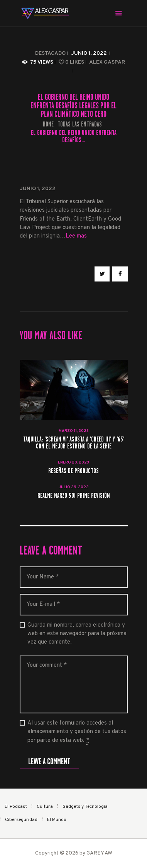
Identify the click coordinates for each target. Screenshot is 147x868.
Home (48, 124)
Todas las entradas (80, 124)
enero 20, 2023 (73, 463)
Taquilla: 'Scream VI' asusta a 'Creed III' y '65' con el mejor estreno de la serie (74, 443)
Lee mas (76, 236)
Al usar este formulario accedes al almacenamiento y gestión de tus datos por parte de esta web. (77, 732)
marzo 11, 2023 (74, 431)
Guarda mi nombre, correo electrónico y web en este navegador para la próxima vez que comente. (77, 634)
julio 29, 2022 (74, 487)
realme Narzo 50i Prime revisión (74, 496)
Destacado (50, 53)
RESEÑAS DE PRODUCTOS (73, 471)
